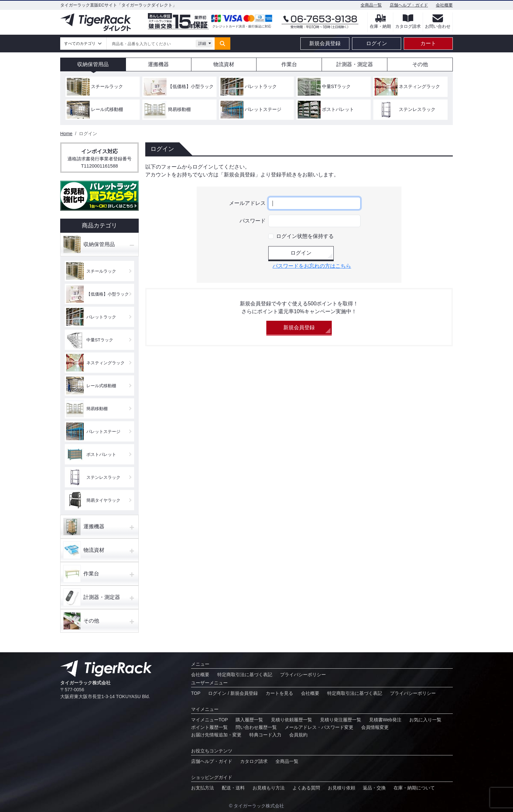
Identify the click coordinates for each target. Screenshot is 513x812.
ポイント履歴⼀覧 (209, 727)
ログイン (377, 43)
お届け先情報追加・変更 (216, 735)
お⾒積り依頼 (342, 788)
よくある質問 (306, 788)
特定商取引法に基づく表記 (245, 675)
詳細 (202, 44)
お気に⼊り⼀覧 (425, 720)
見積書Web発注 (385, 720)
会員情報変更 (375, 727)
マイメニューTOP (210, 720)
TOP (196, 693)
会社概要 (444, 5)
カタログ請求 (254, 761)
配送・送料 (233, 788)
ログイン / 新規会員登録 (233, 693)
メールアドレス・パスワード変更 (319, 727)
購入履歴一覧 (249, 720)
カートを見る (279, 693)
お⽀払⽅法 (203, 788)
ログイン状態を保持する (305, 236)
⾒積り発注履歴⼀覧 (341, 720)
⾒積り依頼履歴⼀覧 (292, 720)
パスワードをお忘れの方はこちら (312, 266)
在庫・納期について (414, 788)
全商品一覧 (371, 5)
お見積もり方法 (269, 788)
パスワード (253, 221)
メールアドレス (247, 203)
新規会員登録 (325, 43)
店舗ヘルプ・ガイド (409, 5)
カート (428, 43)
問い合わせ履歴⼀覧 (256, 727)
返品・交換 (374, 788)
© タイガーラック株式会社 (256, 806)
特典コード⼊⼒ (265, 735)
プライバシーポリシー (303, 675)
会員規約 (298, 735)
